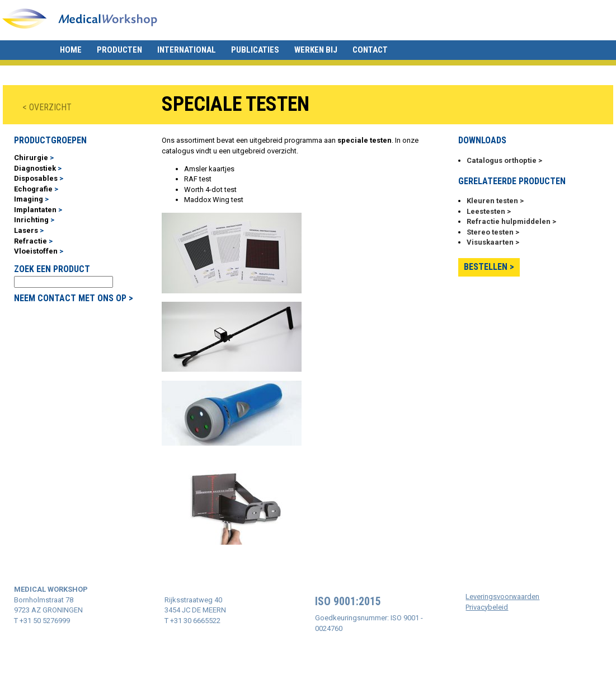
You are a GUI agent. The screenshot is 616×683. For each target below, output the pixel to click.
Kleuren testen (492, 201)
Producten (119, 50)
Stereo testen (490, 232)
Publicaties (255, 50)
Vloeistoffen (36, 251)
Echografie (33, 189)
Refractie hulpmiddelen (509, 221)
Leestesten (486, 211)
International (187, 50)
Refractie (30, 241)
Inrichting (31, 220)
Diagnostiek (35, 168)
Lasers (26, 230)
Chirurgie (31, 158)
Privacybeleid (487, 607)
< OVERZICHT (47, 107)
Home (71, 50)
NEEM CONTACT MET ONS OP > (74, 298)
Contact (370, 50)
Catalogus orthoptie (502, 160)
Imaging (29, 199)
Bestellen (486, 267)
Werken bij (316, 50)
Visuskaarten (490, 242)
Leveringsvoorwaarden (502, 597)
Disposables (36, 178)
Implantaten (35, 210)
